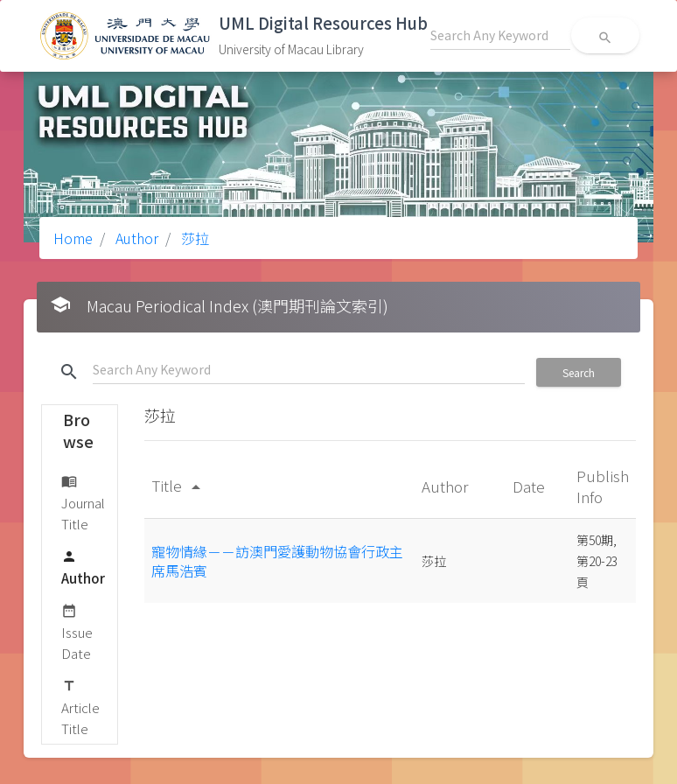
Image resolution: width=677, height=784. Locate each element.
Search (579, 372)
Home (73, 238)
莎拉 (193, 238)
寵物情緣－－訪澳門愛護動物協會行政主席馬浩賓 (277, 561)
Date (530, 486)
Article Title (80, 707)
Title (179, 485)
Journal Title (83, 502)
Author (135, 238)
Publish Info (603, 486)
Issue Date (77, 631)
